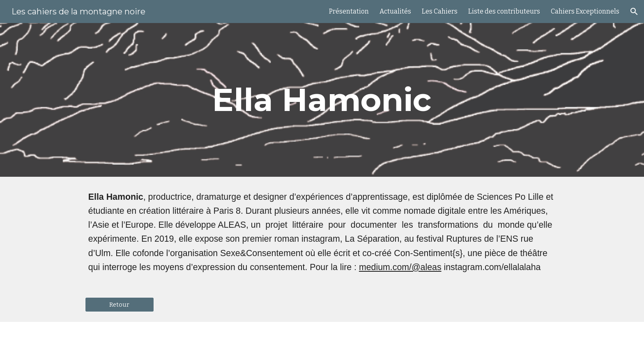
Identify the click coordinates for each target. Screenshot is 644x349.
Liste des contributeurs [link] (504, 11)
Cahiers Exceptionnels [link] (585, 11)
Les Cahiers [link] (440, 11)
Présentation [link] (349, 11)
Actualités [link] (395, 11)
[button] (634, 12)
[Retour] (120, 304)
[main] (322, 100)
